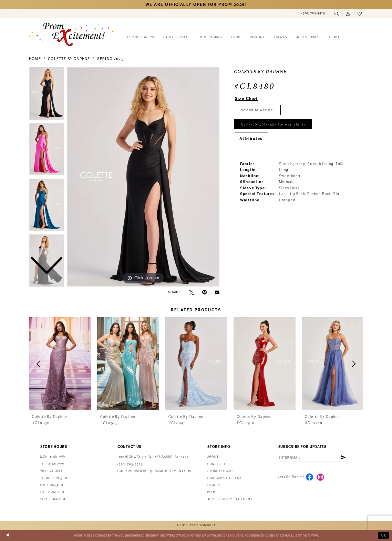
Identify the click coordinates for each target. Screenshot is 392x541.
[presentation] (60, 364)
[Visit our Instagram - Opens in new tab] (321, 478)
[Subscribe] (345, 458)
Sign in (214, 485)
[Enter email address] (313, 458)
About (213, 457)
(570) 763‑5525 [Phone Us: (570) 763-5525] (130, 464)
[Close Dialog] (8, 535)
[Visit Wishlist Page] (360, 14)
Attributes (251, 139)
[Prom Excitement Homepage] (71, 34)
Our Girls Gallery (224, 478)
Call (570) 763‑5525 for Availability (274, 125)
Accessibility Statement (230, 499)
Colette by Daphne (69, 59)
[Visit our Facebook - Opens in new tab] (310, 478)
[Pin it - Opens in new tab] (204, 292)
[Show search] (337, 14)
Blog (212, 492)
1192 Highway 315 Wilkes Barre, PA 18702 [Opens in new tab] (153, 457)
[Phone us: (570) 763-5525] (313, 13)
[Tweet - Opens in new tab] (191, 292)
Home (35, 59)
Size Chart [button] (247, 99)
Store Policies (221, 471)
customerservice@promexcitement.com (155, 471)
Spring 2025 (110, 59)
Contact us (218, 464)
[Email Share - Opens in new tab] (217, 292)
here (315, 535)
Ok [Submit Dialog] (384, 535)
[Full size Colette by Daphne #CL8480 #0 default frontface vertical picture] (143, 177)
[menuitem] (313, 13)
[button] (348, 14)
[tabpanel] (143, 177)
